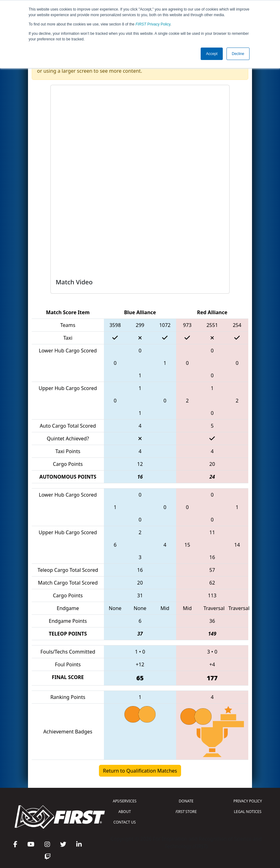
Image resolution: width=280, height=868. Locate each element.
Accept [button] (212, 54)
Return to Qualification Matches (140, 771)
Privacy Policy (153, 24)
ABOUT (124, 812)
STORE (186, 812)
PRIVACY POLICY (248, 801)
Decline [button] (238, 54)
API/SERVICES (124, 801)
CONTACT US (125, 822)
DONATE (186, 801)
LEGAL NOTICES (248, 812)
